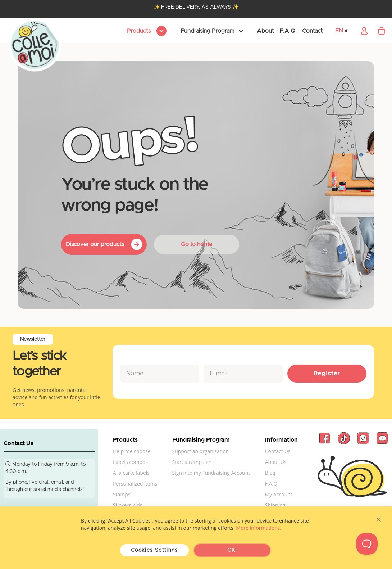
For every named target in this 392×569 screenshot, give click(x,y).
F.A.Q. (288, 31)
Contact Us (278, 451)
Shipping (275, 505)
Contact (312, 31)
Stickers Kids (128, 505)
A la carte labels (131, 473)
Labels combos (130, 462)
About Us (276, 462)
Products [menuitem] (140, 31)
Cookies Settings (154, 550)
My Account (279, 494)
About (265, 31)
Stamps (122, 494)
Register (327, 373)
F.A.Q (271, 484)
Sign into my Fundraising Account (211, 473)
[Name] (160, 374)
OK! (232, 550)
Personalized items (135, 484)
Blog (270, 473)
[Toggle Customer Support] (367, 544)
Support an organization (201, 451)
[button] (344, 31)
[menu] (145, 31)
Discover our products (95, 244)
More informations (258, 528)
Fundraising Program (208, 31)
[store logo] (35, 45)
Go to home (197, 244)
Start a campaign (192, 462)
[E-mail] (243, 374)
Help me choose (132, 451)
